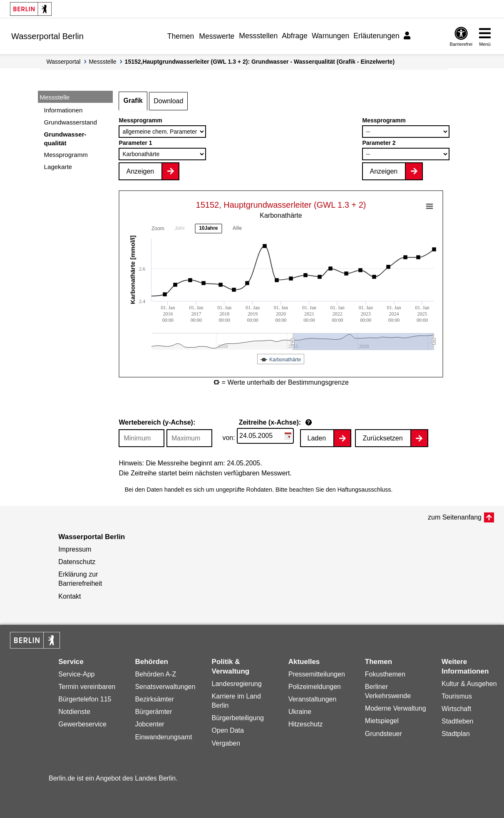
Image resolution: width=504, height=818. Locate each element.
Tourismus (457, 696)
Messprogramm (66, 155)
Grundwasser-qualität (65, 139)
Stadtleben (458, 721)
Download (168, 101)
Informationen (63, 110)
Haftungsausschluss (364, 490)
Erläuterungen (376, 36)
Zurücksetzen (382, 438)
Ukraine (300, 712)
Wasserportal (64, 62)
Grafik (133, 101)
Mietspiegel (382, 721)
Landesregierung (237, 684)
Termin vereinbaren (87, 687)
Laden (317, 438)
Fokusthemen (385, 674)
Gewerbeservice (82, 724)
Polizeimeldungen (315, 687)
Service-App (76, 674)
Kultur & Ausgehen (469, 684)
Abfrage (295, 36)
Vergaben (226, 743)
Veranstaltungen (313, 699)
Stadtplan (456, 734)
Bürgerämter (153, 712)
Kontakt (70, 596)
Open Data (228, 730)
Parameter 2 (379, 143)
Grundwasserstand (71, 122)
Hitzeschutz (306, 724)
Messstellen (258, 36)
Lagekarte (58, 167)
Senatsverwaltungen (165, 687)
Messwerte (217, 36)
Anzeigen (140, 171)
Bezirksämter (154, 699)
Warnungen (330, 36)
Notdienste (74, 712)
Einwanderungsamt (163, 737)
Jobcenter (149, 724)
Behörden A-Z (155, 674)
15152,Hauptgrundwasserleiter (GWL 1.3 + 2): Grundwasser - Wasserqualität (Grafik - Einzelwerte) (260, 62)
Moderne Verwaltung (396, 708)
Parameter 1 (135, 143)
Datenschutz (77, 562)
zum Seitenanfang (455, 517)
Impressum (75, 549)
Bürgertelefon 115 (85, 699)
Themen (181, 36)
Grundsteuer (384, 734)
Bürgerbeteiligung (238, 718)
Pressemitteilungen (317, 674)
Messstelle (102, 62)
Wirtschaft (456, 709)
